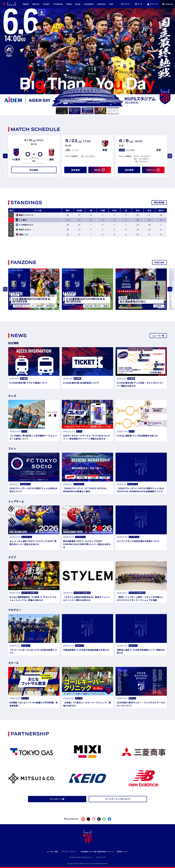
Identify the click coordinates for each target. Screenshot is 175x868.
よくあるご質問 (52, 851)
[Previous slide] (5, 156)
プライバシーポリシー (69, 851)
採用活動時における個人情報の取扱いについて (97, 851)
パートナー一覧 (57, 799)
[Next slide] (170, 289)
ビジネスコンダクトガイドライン (81, 857)
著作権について (123, 851)
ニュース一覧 (158, 335)
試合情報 (75, 170)
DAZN (97, 170)
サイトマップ (101, 857)
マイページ (152, 4)
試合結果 (34, 170)
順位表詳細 (159, 202)
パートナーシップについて (118, 799)
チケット (126, 4)
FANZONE (159, 262)
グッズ (139, 4)
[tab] (62, 111)
